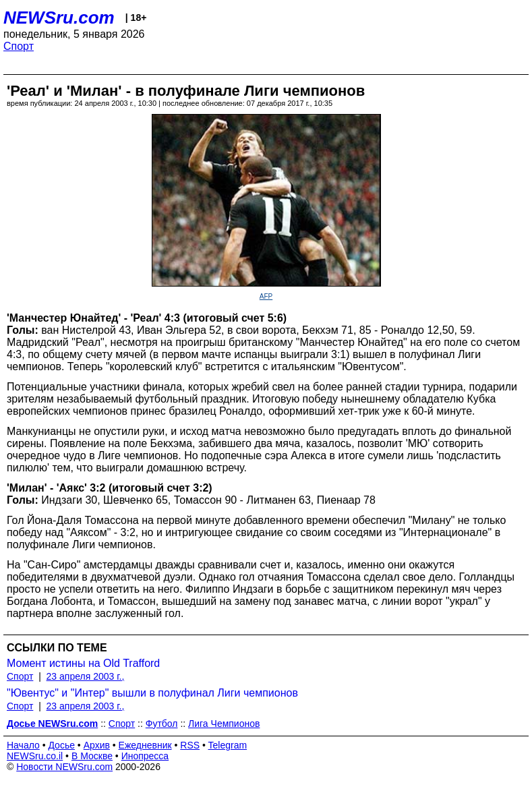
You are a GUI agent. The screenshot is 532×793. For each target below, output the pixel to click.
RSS (190, 745)
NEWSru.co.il (35, 756)
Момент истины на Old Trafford (83, 663)
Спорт (19, 46)
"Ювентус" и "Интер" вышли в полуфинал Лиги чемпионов (152, 693)
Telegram (228, 745)
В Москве (92, 756)
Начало (23, 745)
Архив (97, 745)
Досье (61, 745)
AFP (266, 296)
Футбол (162, 724)
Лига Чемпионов (224, 724)
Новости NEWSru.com (64, 767)
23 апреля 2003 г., (86, 676)
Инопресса (145, 756)
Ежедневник (145, 745)
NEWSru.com (59, 18)
